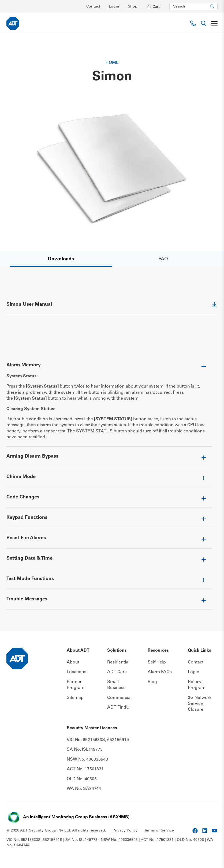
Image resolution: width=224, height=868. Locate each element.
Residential (118, 662)
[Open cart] (153, 6)
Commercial (119, 698)
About (73, 662)
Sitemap (75, 698)
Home (112, 63)
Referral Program (197, 685)
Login (114, 7)
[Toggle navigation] (214, 23)
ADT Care (117, 672)
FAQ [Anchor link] (163, 259)
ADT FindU (118, 707)
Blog (152, 682)
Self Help (157, 662)
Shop (133, 7)
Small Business (116, 685)
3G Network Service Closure (200, 704)
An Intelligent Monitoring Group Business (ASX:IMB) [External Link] (76, 817)
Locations (76, 672)
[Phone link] (193, 23)
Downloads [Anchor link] (61, 259)
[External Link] (112, 308)
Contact (93, 7)
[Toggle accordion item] (109, 367)
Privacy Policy (125, 830)
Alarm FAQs (160, 672)
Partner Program (76, 685)
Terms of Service (159, 830)
